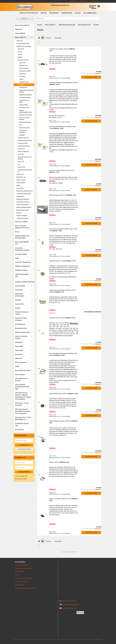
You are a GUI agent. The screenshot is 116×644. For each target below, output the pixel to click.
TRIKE (17, 366)
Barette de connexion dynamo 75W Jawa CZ (62, 170)
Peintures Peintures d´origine (22, 313)
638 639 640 (21, 167)
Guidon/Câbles (23, 105)
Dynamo (22, 85)
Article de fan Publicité (29, 13)
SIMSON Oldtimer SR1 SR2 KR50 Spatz (22, 237)
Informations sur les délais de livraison (26, 588)
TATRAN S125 (20, 174)
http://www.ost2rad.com (69, 601)
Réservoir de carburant (26, 115)
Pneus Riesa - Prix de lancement (22, 404)
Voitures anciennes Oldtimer (21, 337)
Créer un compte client (21, 476)
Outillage (18, 300)
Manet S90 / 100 (21, 177)
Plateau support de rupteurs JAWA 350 (60, 421)
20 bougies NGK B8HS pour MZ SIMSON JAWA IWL (64, 83)
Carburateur (23, 74)
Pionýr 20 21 (21, 149)
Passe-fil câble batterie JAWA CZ (59, 394)
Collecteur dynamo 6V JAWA (57, 261)
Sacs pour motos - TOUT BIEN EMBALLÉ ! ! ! (23, 418)
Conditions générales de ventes (24, 568)
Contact (17, 575)
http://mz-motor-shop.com (69, 608)
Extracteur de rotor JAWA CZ (57, 318)
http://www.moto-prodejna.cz (71, 605)
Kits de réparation (21, 362)
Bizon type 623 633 (23, 60)
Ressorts (19, 213)
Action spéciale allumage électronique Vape (22, 387)
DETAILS (52, 69)
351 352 (20, 52)
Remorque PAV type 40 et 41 (25, 171)
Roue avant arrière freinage (24, 119)
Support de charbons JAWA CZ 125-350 (61, 499)
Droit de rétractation (21, 582)
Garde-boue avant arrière (24, 101)
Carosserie (22, 76)
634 (19, 164)
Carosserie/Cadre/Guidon (24, 194)
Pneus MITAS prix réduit (23, 370)
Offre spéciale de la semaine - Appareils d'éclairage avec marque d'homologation (23, 396)
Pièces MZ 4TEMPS (21, 222)
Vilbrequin (22, 135)
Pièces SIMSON (20, 33)
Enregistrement (95, 1)
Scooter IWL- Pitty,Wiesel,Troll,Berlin (22, 249)
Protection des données (22, 565)
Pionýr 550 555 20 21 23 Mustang (25, 158)
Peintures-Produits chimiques (21, 319)
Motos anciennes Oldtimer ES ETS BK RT (22, 227)
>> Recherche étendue (24, 449)
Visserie (18, 308)
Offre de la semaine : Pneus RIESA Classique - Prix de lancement (23, 411)
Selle (20, 125)
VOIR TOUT (20, 41)
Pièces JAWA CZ (20, 37)
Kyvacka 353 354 (23, 143)
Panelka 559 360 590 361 (25, 141)
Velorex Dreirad (21, 183)
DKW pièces (19, 342)
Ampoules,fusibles (21, 254)
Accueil (78, 13)
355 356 (20, 54)
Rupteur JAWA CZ (54, 462)
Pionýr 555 (21, 162)
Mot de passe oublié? (21, 479)
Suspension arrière (24, 128)
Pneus (17, 258)
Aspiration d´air (24, 65)
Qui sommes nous (90, 13)
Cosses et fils (19, 304)
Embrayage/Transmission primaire (26, 91)
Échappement (23, 87)
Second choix (19, 430)
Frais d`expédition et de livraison (24, 578)
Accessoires (19, 290)
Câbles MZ (19, 358)
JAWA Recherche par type (24, 46)
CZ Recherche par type (23, 43)
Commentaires (67, 13)
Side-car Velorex (21, 180)
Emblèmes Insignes (21, 270)
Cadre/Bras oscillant (25, 71)
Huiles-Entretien (20, 286)
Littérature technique (22, 218)
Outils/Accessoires (22, 216)
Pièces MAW (19, 350)
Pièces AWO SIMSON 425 (22, 243)
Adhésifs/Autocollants (22, 266)
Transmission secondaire (23, 131)
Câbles (18, 185)
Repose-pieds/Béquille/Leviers (25, 111)
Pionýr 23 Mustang (23, 152)
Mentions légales (20, 572)
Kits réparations (20, 324)
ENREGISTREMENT (24, 472)
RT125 (17, 232)
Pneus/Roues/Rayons (23, 210)
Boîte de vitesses (24, 68)
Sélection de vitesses (25, 122)
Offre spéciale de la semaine (21, 380)
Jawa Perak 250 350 (24, 146)
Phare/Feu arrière (24, 108)
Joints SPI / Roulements (23, 262)
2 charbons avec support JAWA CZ (59, 49)
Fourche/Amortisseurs (23, 202)
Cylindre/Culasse (24, 82)
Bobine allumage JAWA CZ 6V (58, 195)
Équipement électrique (25, 95)
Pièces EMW (19, 346)
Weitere (44, 13)
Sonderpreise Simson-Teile (22, 425)
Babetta (20, 57)
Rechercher (74, 1)
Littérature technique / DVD (22, 275)
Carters (21, 79)
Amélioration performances (20, 295)
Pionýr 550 (21, 154)
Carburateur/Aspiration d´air (25, 191)
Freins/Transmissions (23, 205)
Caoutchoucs (20, 188)
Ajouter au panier (91, 77)
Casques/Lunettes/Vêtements (25, 282)
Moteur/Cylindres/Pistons (24, 207)
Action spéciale (20, 375)
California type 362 (23, 138)
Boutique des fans (21, 328)
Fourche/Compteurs (25, 98)
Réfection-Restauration (22, 332)
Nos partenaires (19, 585)
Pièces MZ (18, 29)
